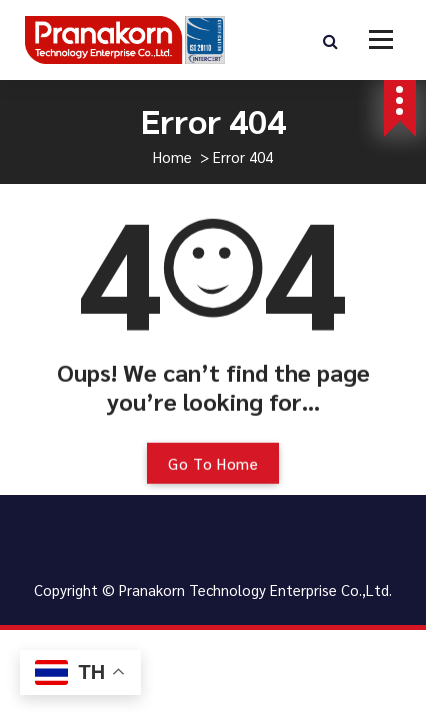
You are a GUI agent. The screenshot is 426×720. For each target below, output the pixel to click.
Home (172, 156)
